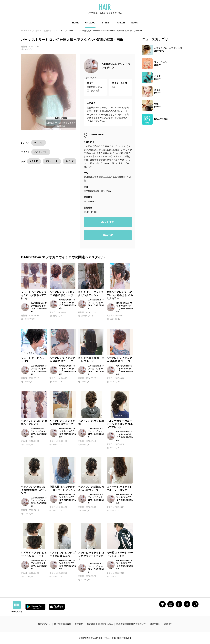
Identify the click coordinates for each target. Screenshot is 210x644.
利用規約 (79, 624)
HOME (75, 23)
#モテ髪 (34, 161)
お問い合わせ (44, 624)
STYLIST (106, 23)
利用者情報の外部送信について (131, 624)
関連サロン (155, 624)
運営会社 (168, 624)
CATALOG (90, 23)
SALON (121, 23)
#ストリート (52, 161)
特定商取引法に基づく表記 (100, 624)
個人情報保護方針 (63, 624)
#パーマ (70, 161)
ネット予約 (108, 222)
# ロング (39, 143)
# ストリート (41, 152)
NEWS (135, 23)
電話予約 (108, 235)
